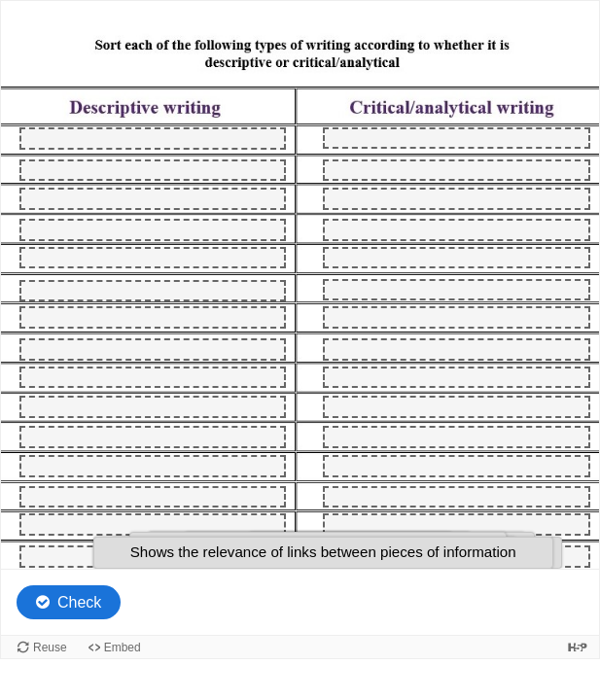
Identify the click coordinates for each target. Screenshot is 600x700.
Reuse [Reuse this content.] (50, 647)
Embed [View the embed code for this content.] (123, 647)
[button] (323, 553)
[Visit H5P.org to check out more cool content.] (578, 647)
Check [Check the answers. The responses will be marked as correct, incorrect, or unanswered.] (79, 602)
